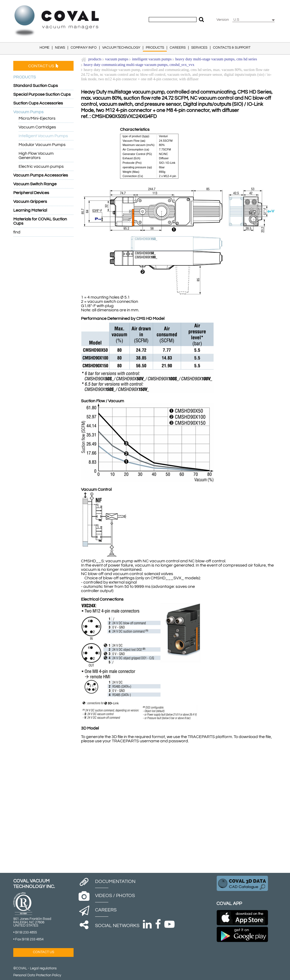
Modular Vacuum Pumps (42, 145)
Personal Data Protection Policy (37, 975)
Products (95, 59)
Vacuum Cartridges (37, 127)
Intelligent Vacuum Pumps (43, 136)
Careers (106, 910)
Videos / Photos (115, 896)
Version (223, 20)
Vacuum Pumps (117, 59)
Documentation (115, 881)
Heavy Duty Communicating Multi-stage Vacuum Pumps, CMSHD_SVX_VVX (139, 65)
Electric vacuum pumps (41, 166)
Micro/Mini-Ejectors (37, 118)
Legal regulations (43, 968)
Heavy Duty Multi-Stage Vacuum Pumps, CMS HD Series (216, 59)
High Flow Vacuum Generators (36, 156)
